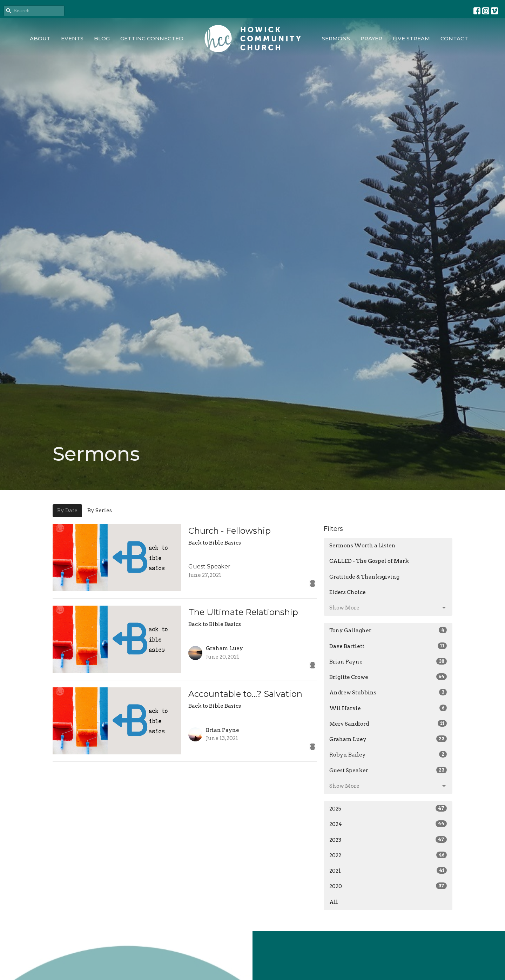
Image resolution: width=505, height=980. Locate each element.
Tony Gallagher (388, 630)
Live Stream (411, 38)
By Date (67, 511)
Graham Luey (388, 739)
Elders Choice (348, 592)
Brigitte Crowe (388, 677)
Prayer (371, 38)
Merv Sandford (388, 724)
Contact (454, 38)
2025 (388, 808)
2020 (388, 886)
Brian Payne (388, 661)
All (334, 902)
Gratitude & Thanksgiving (364, 577)
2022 (388, 855)
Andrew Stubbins (388, 692)
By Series (100, 511)
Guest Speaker (388, 770)
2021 (388, 871)
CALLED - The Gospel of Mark (369, 561)
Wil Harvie (388, 708)
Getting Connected (152, 38)
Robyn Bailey (388, 754)
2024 (388, 824)
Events (72, 38)
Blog (102, 38)
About (40, 38)
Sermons (336, 38)
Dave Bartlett (388, 646)
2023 (388, 840)
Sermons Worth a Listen (362, 546)
